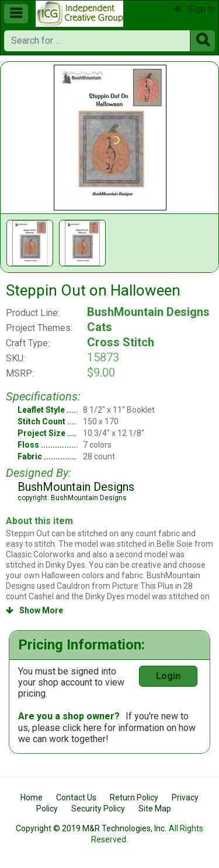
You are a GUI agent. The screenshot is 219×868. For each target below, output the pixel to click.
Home (32, 797)
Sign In (194, 9)
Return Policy (134, 797)
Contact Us (76, 797)
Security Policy (98, 809)
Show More (34, 610)
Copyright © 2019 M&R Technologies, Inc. (91, 828)
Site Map (155, 809)
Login (168, 676)
